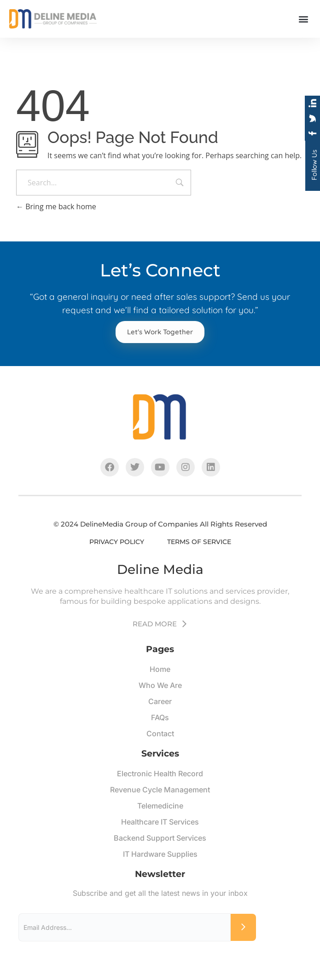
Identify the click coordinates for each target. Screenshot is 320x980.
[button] (303, 19)
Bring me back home (56, 206)
